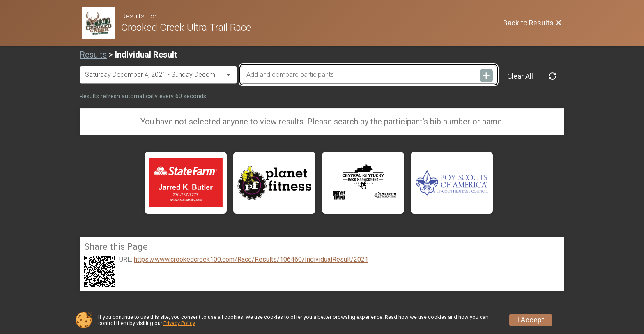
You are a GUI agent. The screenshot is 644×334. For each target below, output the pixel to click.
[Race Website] (102, 23)
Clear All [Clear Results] (520, 76)
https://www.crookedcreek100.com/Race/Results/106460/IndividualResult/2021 (251, 260)
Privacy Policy (179, 323)
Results (93, 55)
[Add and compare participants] (368, 75)
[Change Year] (158, 75)
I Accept (531, 320)
